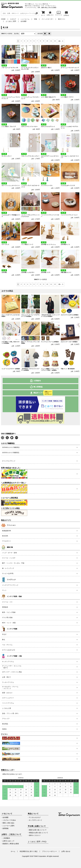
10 (47, 41)
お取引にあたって (8, 841)
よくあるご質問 (11, 21)
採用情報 (5, 828)
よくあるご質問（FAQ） (38, 842)
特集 (36, 19)
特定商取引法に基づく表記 (29, 851)
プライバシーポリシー (49, 851)
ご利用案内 (6, 838)
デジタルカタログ (35, 817)
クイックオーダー (48, 19)
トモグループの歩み (9, 820)
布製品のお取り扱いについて (38, 833)
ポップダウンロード (35, 820)
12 (55, 41)
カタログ (13, 19)
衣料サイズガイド (35, 835)
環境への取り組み (8, 823)
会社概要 (24, 21)
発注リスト (62, 19)
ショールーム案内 (8, 826)
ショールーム (25, 19)
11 (51, 41)
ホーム (13, 851)
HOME (3, 19)
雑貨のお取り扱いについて (38, 830)
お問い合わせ (66, 851)
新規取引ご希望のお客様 (11, 844)
